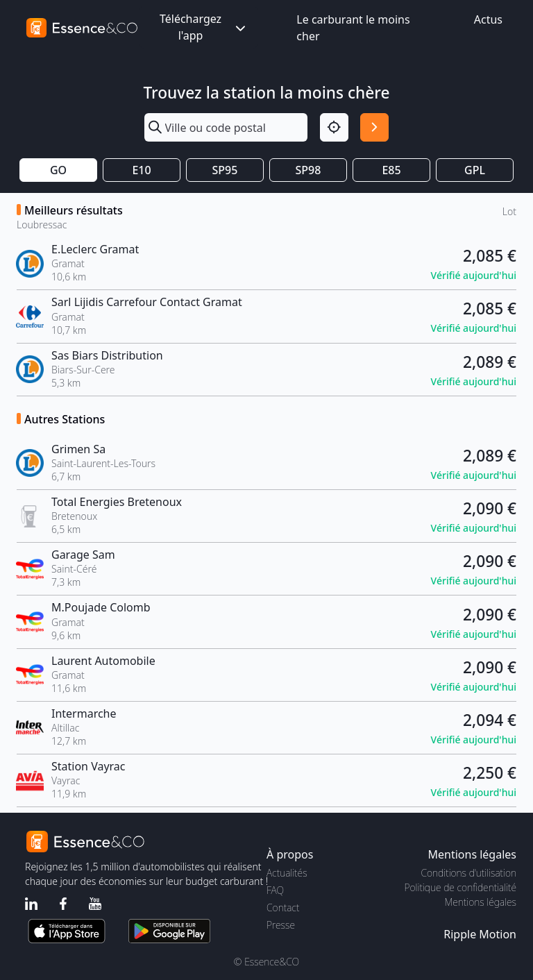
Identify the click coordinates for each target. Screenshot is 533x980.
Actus (488, 19)
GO (58, 170)
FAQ (275, 890)
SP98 (308, 170)
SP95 (225, 170)
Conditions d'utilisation (468, 873)
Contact (283, 907)
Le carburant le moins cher (353, 28)
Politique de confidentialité (460, 887)
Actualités (287, 873)
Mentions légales (481, 902)
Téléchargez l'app (204, 27)
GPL (475, 170)
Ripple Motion (480, 934)
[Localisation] (334, 127)
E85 (391, 170)
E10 (141, 170)
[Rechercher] (374, 127)
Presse (281, 925)
